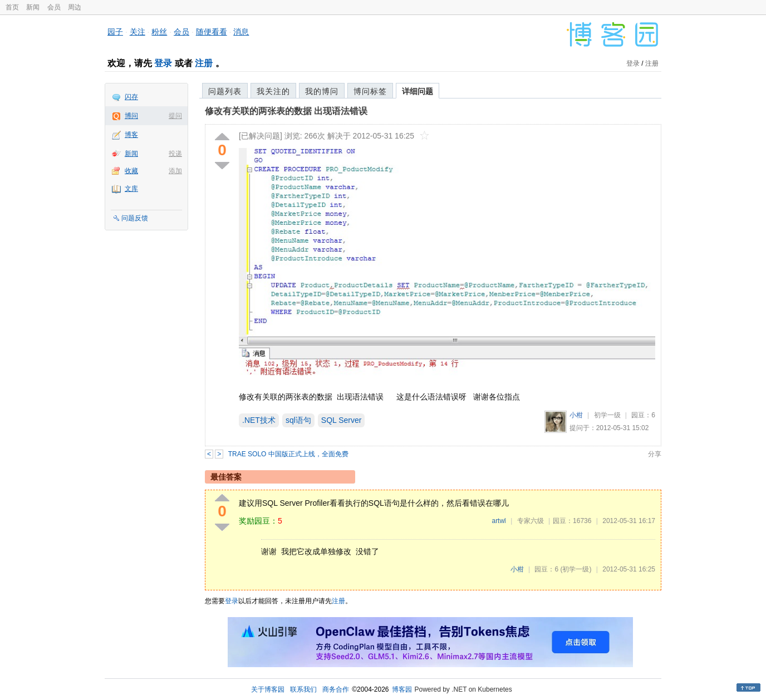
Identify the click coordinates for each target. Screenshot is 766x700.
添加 (175, 171)
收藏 (131, 171)
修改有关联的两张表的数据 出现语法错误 (286, 111)
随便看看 (212, 32)
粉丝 (159, 32)
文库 (131, 189)
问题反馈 (135, 218)
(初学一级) (576, 569)
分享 (655, 454)
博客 (131, 135)
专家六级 (531, 521)
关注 (138, 32)
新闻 (33, 7)
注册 (204, 63)
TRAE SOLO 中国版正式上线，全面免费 (288, 454)
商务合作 (336, 689)
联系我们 (303, 689)
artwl (499, 521)
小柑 (576, 415)
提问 (175, 116)
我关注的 (273, 91)
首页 (12, 7)
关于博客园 (268, 689)
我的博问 (322, 91)
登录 (163, 63)
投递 (175, 154)
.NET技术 (259, 420)
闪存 (131, 97)
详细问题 (418, 91)
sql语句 (298, 420)
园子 (115, 32)
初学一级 (607, 415)
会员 (54, 7)
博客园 (402, 689)
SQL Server (342, 420)
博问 (131, 116)
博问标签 (370, 91)
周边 (75, 7)
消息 (241, 32)
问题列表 (225, 91)
